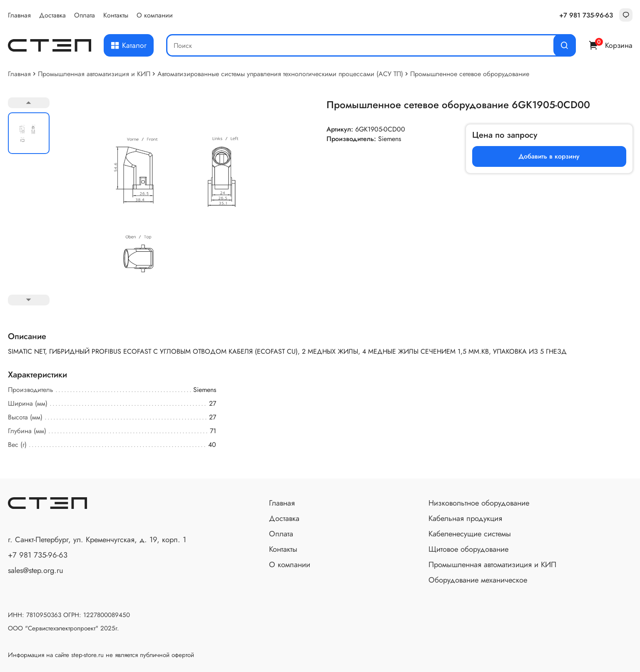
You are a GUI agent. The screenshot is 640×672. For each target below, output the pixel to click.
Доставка (52, 15)
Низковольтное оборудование (479, 503)
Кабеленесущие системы (470, 534)
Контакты (116, 15)
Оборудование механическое (478, 580)
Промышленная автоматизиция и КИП (94, 74)
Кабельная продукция (465, 518)
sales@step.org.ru (36, 570)
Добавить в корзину (549, 156)
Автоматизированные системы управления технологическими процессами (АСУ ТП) (280, 74)
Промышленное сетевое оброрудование (470, 74)
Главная (19, 15)
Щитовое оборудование (468, 549)
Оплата (85, 15)
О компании (155, 15)
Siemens (390, 139)
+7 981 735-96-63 (586, 15)
